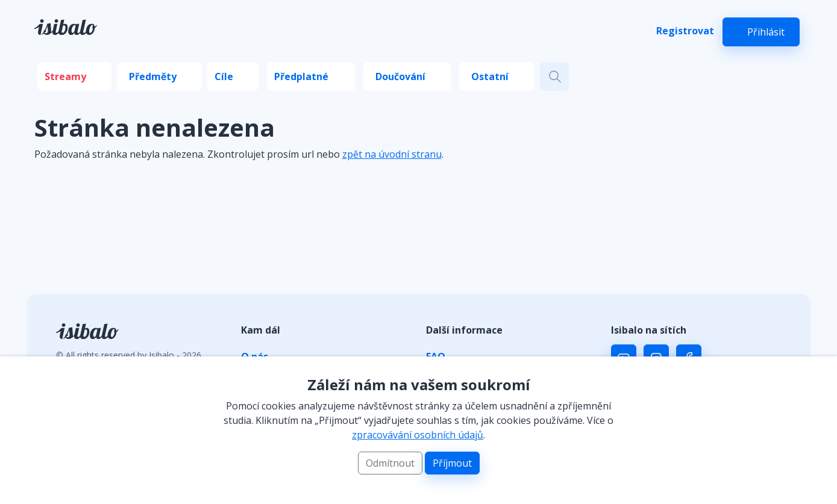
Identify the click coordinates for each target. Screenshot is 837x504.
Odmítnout (390, 463)
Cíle (224, 76)
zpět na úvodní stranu (392, 154)
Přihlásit (766, 32)
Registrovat (685, 31)
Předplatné (301, 76)
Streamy (65, 76)
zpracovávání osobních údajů (418, 435)
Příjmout (452, 463)
